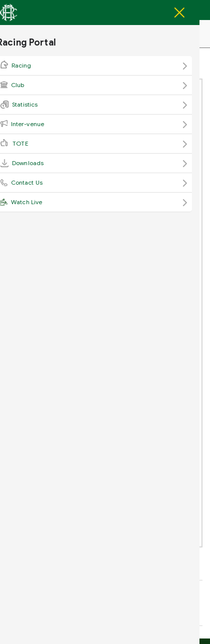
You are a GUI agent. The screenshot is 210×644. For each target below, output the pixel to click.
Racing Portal (60, 35)
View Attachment (55, 167)
